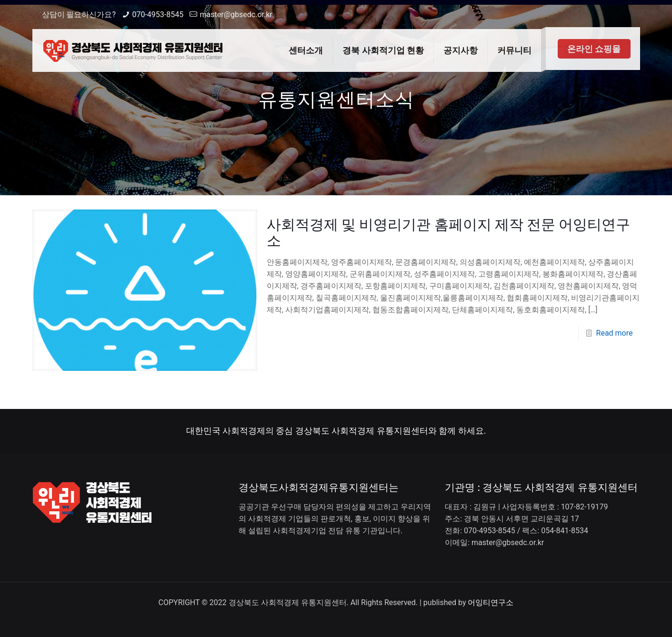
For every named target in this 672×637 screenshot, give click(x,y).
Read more (615, 333)
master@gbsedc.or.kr (236, 15)
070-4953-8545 (158, 15)
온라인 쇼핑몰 (594, 49)
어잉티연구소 (491, 602)
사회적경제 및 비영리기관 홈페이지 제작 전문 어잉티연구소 (449, 233)
